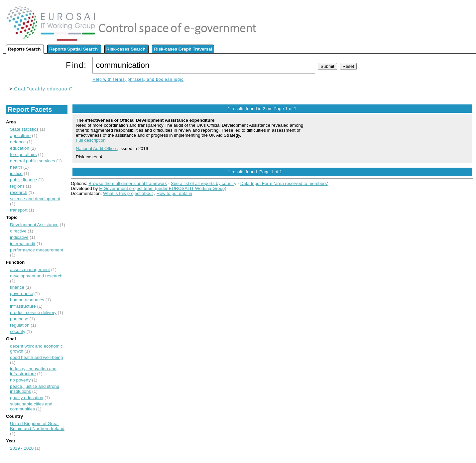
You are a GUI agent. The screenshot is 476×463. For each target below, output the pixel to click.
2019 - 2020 (22, 448)
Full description (91, 140)
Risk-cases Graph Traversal (183, 49)
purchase (19, 319)
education (20, 148)
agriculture (20, 136)
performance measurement (37, 250)
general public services (33, 161)
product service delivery (33, 312)
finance (17, 287)
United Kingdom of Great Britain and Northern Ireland (37, 426)
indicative (19, 237)
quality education (27, 398)
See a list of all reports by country (204, 183)
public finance (24, 180)
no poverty (20, 380)
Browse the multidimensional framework (128, 183)
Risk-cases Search (126, 49)
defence (18, 142)
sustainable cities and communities (31, 406)
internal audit (23, 244)
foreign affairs (23, 154)
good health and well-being (36, 357)
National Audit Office (96, 149)
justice (16, 173)
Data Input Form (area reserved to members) (284, 183)
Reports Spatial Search (73, 49)
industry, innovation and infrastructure (33, 371)
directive (18, 231)
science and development (35, 199)
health (16, 167)
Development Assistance (34, 225)
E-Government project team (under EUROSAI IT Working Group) (163, 188)
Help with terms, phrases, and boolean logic (138, 79)
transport (19, 210)
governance (22, 294)
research (19, 192)
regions (17, 186)
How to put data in (174, 193)
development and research (36, 276)
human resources (27, 300)
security (18, 331)
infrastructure (23, 306)
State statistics (24, 129)
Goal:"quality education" (43, 89)
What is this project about (128, 193)
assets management (30, 270)
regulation (20, 325)
